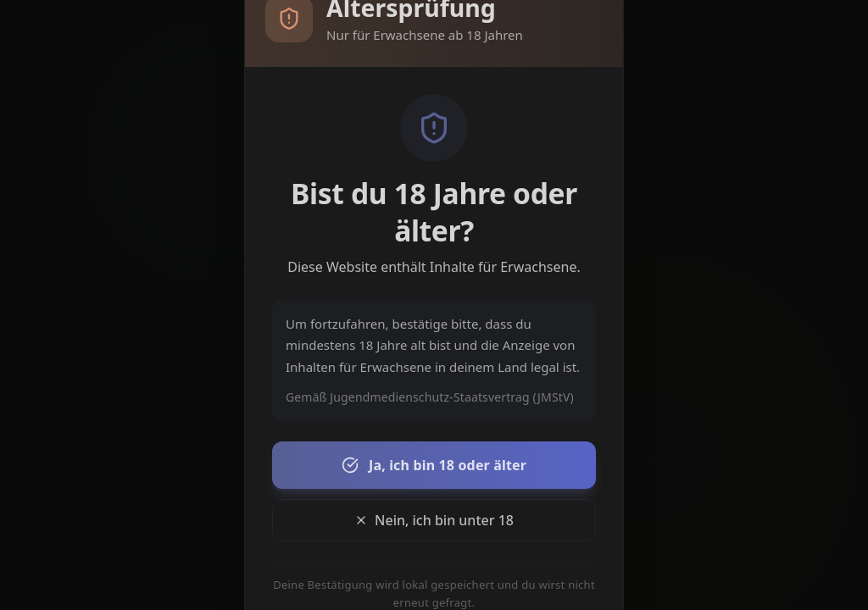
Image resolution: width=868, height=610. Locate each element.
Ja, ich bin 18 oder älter (434, 465)
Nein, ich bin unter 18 (434, 520)
